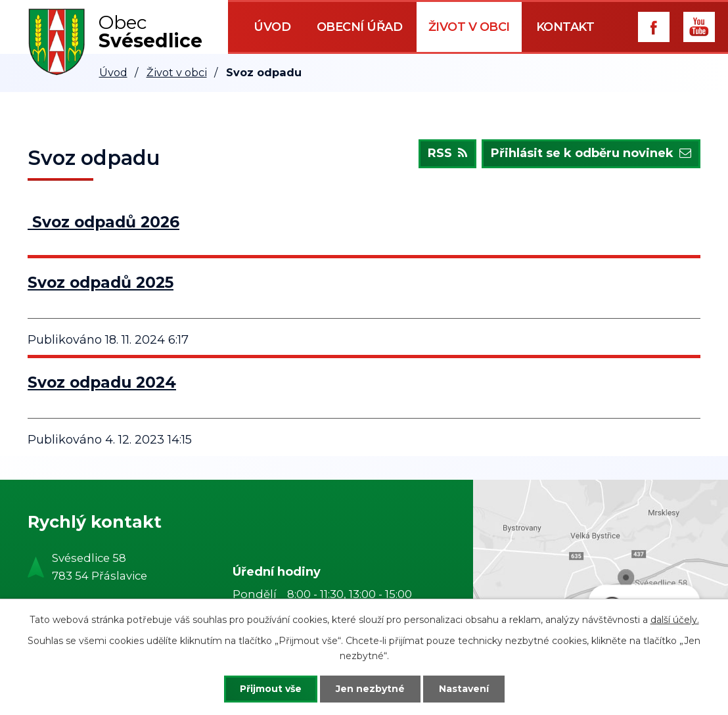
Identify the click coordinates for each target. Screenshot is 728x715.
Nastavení (464, 689)
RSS (447, 154)
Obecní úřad (360, 27)
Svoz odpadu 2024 (102, 382)
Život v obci (469, 27)
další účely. (675, 620)
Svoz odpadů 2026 (106, 222)
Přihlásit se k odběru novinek (591, 154)
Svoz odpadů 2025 (101, 282)
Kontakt (565, 27)
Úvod (272, 27)
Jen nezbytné (370, 689)
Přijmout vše (271, 689)
